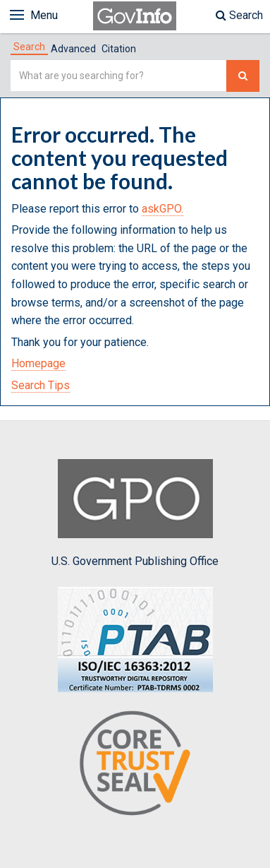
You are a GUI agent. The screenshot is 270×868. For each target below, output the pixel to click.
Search (239, 15)
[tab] (29, 47)
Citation (119, 49)
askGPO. (162, 209)
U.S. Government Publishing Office (135, 513)
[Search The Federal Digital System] (243, 76)
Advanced (73, 49)
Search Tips (41, 385)
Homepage (38, 363)
